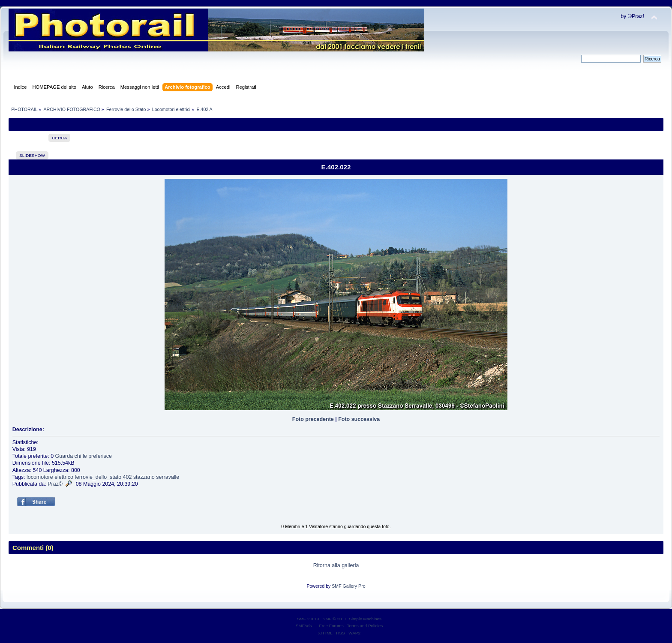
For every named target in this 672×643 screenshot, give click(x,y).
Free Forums (331, 626)
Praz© (55, 484)
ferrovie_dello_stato (98, 477)
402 (127, 477)
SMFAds (304, 626)
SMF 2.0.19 (308, 619)
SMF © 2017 (335, 619)
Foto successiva (359, 419)
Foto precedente (313, 419)
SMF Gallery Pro (348, 586)
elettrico (64, 477)
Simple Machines (365, 619)
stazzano (144, 477)
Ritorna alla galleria (336, 565)
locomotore (40, 477)
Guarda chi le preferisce (84, 456)
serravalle (168, 477)
